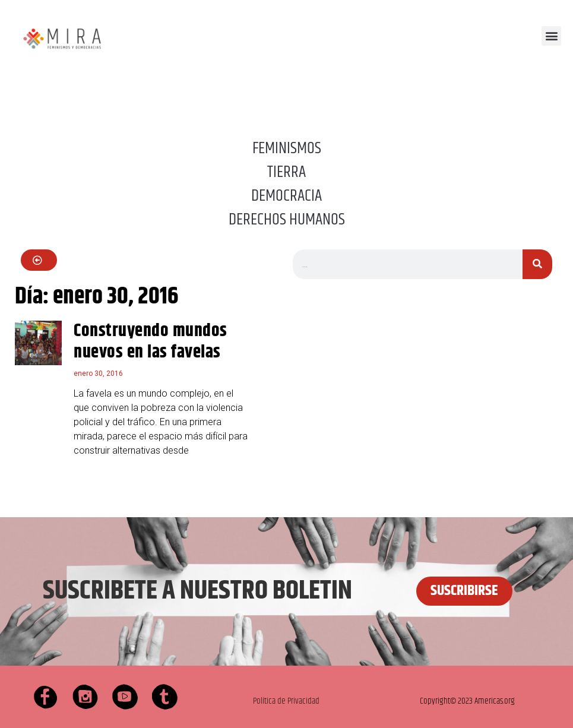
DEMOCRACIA (286, 196)
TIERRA (286, 172)
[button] (551, 36)
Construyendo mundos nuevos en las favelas (151, 342)
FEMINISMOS (287, 148)
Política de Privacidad (286, 701)
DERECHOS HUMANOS (287, 220)
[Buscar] (537, 264)
